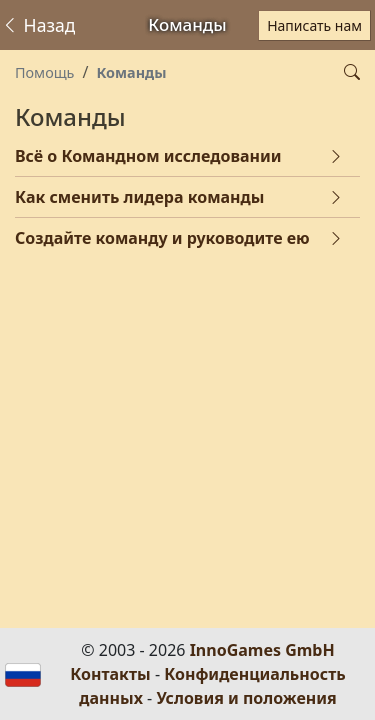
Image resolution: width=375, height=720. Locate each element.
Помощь (44, 72)
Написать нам (314, 25)
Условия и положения (246, 698)
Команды (131, 72)
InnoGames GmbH (262, 650)
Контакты (110, 674)
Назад (38, 25)
